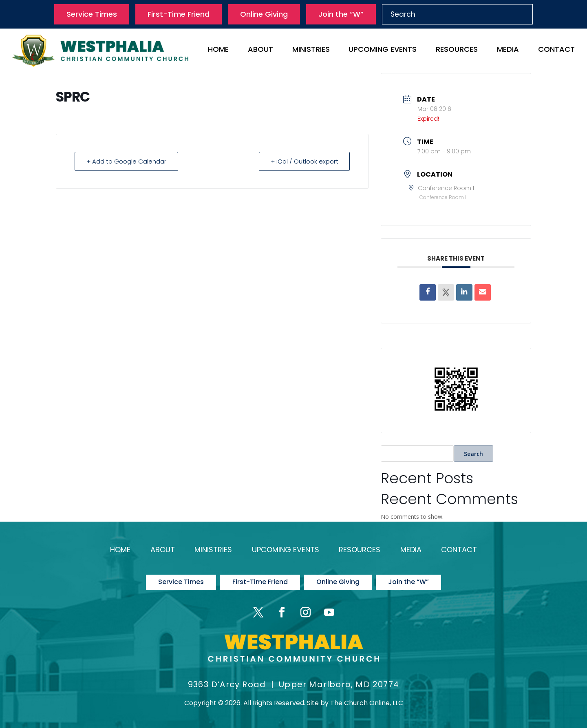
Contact (556, 50)
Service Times (92, 14)
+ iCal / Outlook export (304, 161)
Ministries (311, 50)
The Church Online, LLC (367, 702)
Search (473, 454)
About (260, 50)
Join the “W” (341, 14)
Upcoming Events (383, 50)
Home (218, 50)
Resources (457, 50)
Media (508, 50)
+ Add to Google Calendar (126, 161)
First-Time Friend (179, 14)
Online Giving (264, 14)
